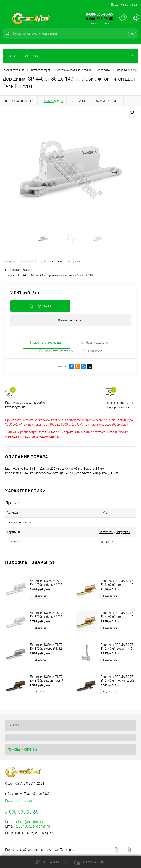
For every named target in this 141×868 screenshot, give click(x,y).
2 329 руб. (111, 621)
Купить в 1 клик (71, 320)
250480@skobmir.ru (33, 826)
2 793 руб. (40, 621)
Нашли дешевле (94, 343)
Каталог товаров (70, 56)
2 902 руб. (40, 653)
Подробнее (40, 596)
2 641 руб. (111, 685)
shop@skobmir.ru (31, 822)
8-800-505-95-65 (99, 19)
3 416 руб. (111, 589)
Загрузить (104, 532)
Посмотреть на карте (20, 801)
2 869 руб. (40, 589)
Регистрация (129, 4)
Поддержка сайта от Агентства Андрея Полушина (40, 850)
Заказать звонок (101, 23)
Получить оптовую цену (47, 343)
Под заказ (93, 351)
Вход (115, 4)
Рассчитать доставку (56, 351)
